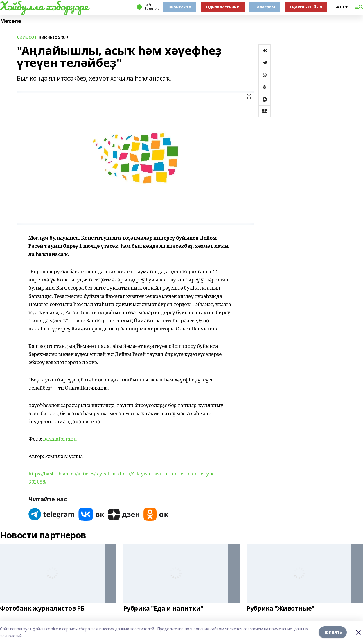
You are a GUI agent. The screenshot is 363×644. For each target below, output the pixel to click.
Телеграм (265, 7)
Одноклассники (223, 7)
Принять (333, 632)
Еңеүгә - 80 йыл (306, 7)
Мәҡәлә (10, 21)
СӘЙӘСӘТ (27, 37)
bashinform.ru (60, 439)
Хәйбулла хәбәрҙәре (44, 6)
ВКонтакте (180, 7)
